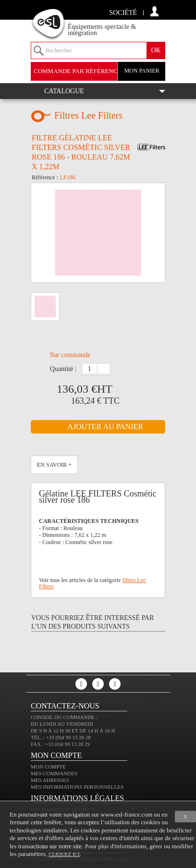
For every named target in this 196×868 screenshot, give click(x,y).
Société (123, 13)
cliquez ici (64, 854)
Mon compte (48, 767)
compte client (154, 11)
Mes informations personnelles (77, 787)
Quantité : (63, 369)
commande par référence (77, 71)
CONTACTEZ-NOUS (65, 706)
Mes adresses (50, 780)
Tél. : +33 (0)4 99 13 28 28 (61, 737)
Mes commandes (54, 773)
